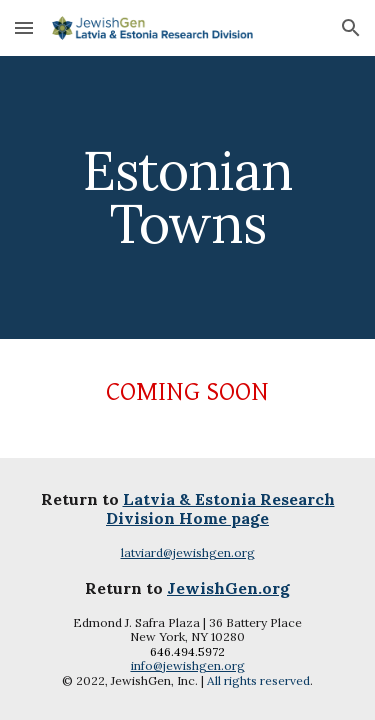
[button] (24, 27)
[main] (188, 197)
